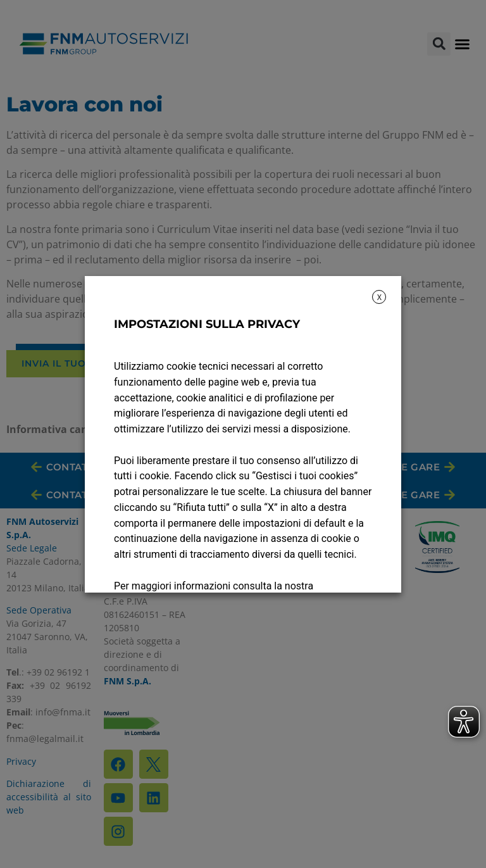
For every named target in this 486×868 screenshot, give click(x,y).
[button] (463, 44)
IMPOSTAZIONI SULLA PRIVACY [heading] (207, 324)
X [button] (379, 297)
